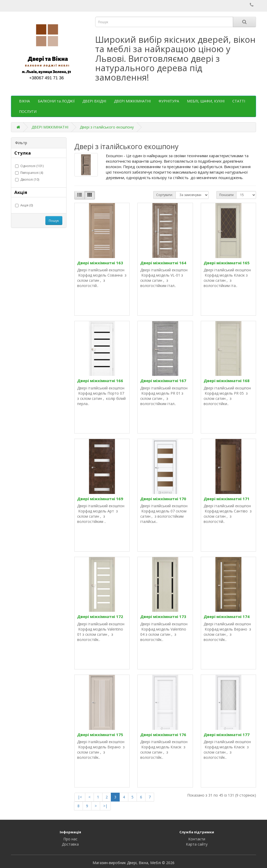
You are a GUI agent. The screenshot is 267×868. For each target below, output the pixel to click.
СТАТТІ (239, 101)
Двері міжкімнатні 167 (163, 381)
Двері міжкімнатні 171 (227, 499)
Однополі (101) (29, 166)
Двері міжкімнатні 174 (227, 616)
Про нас (70, 839)
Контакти (197, 839)
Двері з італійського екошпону (107, 127)
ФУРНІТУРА (169, 101)
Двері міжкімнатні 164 (163, 263)
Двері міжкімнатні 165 (227, 263)
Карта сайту (197, 844)
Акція (21, 192)
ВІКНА (25, 101)
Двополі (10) (27, 179)
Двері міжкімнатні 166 (100, 381)
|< (80, 797)
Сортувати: (165, 195)
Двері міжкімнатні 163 (100, 263)
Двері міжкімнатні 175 (100, 735)
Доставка (70, 844)
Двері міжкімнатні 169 (100, 499)
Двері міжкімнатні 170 (163, 499)
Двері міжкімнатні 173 (163, 616)
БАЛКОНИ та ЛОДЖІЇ (56, 101)
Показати (226, 195)
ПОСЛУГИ (28, 111)
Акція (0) (24, 205)
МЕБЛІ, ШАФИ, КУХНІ (206, 101)
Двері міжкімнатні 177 (227, 735)
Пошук (54, 221)
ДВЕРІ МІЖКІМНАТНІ (132, 101)
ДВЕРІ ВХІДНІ (94, 101)
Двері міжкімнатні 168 (227, 381)
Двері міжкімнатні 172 (100, 616)
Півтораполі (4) (29, 173)
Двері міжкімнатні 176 (163, 735)
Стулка (23, 153)
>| (105, 806)
